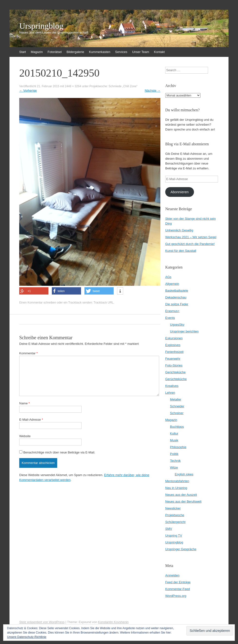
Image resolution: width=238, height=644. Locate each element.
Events (170, 318)
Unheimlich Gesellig (179, 230)
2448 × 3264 (73, 86)
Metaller (176, 399)
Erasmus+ (172, 311)
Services (121, 52)
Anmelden (172, 575)
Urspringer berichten (184, 331)
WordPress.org (176, 596)
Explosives (173, 345)
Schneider (177, 406)
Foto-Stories (174, 365)
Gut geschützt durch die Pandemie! (190, 244)
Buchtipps (177, 427)
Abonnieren (179, 192)
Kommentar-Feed (178, 589)
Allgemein (172, 284)
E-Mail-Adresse (31, 420)
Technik (175, 461)
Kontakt (159, 52)
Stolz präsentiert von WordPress (42, 622)
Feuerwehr (173, 359)
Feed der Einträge (178, 582)
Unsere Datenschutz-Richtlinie (27, 637)
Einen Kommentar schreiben (38, 303)
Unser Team (141, 52)
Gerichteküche (175, 372)
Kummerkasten (100, 52)
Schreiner (177, 413)
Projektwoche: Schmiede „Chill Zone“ (113, 86)
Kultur (174, 433)
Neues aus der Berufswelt (183, 501)
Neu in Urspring (176, 488)
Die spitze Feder (177, 304)
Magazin (37, 52)
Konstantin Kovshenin (113, 622)
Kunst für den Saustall (181, 251)
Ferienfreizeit (174, 352)
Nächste (153, 91)
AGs (168, 277)
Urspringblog (41, 26)
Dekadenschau (176, 297)
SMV (169, 529)
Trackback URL (103, 303)
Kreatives (172, 386)
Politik (174, 454)
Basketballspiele (177, 291)
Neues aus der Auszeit (181, 495)
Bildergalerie (75, 52)
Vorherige (28, 91)
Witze (174, 467)
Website (25, 436)
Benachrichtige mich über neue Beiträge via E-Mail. (59, 452)
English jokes (184, 474)
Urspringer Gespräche (181, 549)
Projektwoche (175, 515)
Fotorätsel (55, 52)
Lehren (170, 393)
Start (23, 52)
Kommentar (28, 353)
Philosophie (178, 447)
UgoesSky (177, 325)
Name (24, 403)
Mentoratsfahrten (177, 481)
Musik (174, 440)
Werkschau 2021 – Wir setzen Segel (191, 237)
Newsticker (173, 508)
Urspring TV (174, 535)
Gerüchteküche (176, 379)
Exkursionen (174, 338)
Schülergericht (175, 522)
